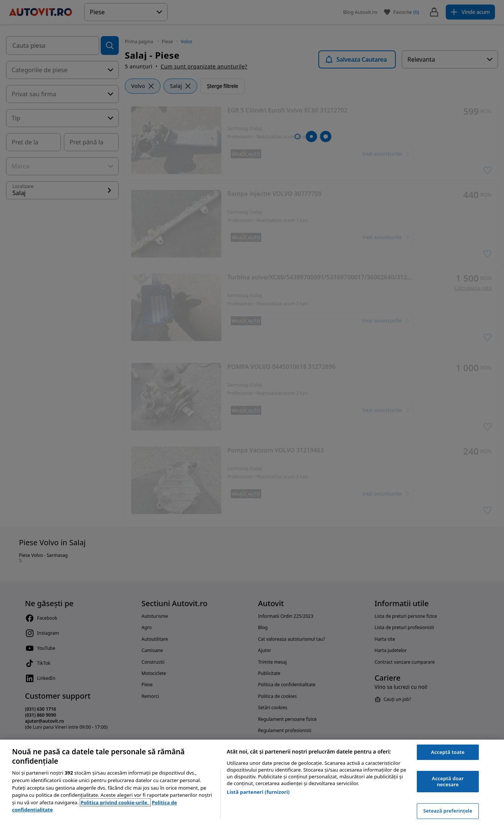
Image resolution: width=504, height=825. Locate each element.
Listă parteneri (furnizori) (258, 792)
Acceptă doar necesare (448, 781)
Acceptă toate (448, 752)
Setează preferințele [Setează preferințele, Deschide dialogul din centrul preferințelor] (448, 811)
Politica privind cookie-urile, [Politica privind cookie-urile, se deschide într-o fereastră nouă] (115, 802)
